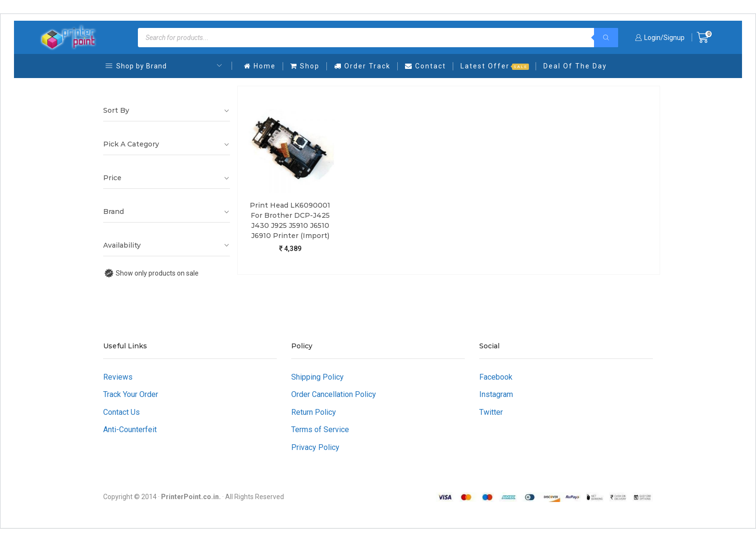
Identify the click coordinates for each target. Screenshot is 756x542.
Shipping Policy (317, 377)
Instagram (496, 394)
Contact (425, 66)
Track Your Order (131, 394)
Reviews (118, 377)
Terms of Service (320, 430)
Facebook (496, 377)
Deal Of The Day (575, 66)
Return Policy (314, 412)
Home (260, 66)
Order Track (362, 66)
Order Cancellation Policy (334, 394)
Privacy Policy (315, 447)
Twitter (491, 412)
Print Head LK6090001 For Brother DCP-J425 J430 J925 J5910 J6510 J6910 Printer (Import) (290, 220)
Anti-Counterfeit (130, 430)
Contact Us (121, 412)
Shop (305, 66)
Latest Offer (495, 66)
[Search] (606, 38)
